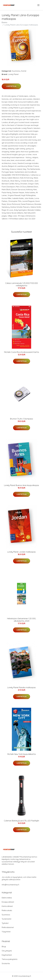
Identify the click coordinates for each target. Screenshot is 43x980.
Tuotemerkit (6, 919)
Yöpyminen (6, 932)
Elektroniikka (7, 898)
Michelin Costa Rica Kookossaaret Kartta (21, 352)
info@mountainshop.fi (10, 885)
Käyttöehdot (7, 955)
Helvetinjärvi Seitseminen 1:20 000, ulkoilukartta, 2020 (21, 620)
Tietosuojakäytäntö (10, 959)
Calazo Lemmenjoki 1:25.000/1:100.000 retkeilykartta (22, 284)
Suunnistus (16, 71)
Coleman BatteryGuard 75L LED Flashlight (21, 821)
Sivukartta (6, 963)
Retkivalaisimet (8, 927)
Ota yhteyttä (7, 951)
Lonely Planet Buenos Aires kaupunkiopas (21, 485)
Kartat (24, 71)
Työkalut (5, 923)
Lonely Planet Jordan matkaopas (21, 552)
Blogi (4, 946)
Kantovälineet (7, 906)
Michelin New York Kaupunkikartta (21, 754)
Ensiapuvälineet (8, 902)
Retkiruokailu (7, 910)
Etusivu (4, 22)
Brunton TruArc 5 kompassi (21, 419)
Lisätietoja (11, 86)
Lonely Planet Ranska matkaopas (21, 687)
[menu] (39, 5)
